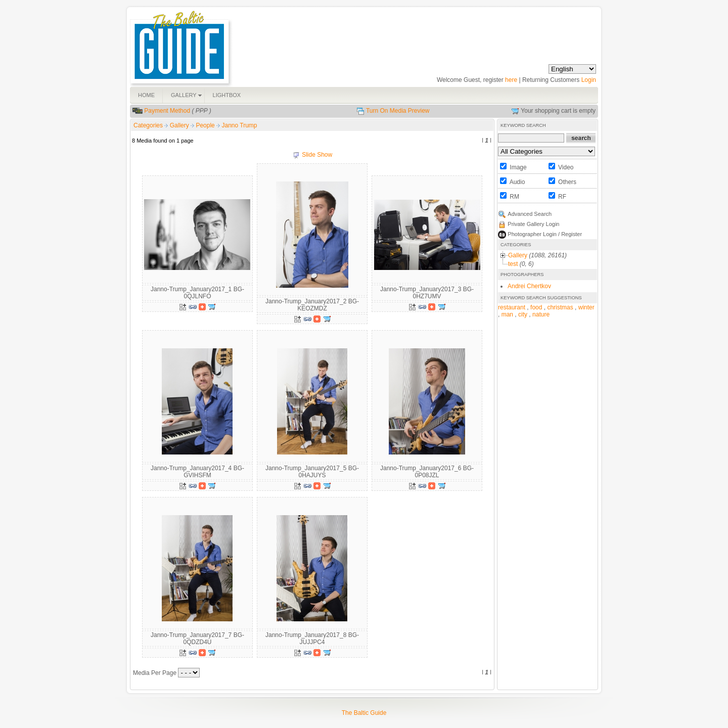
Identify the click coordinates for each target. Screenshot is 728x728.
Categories (148, 125)
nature (541, 314)
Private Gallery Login (533, 224)
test (513, 264)
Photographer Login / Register (545, 234)
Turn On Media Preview (398, 111)
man (507, 314)
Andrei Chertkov (529, 286)
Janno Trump (239, 125)
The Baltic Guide (364, 713)
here (511, 80)
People (206, 125)
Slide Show (317, 155)
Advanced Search (530, 214)
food (536, 307)
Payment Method (167, 111)
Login (589, 80)
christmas (560, 307)
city (523, 314)
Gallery (180, 125)
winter (586, 307)
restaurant (512, 307)
